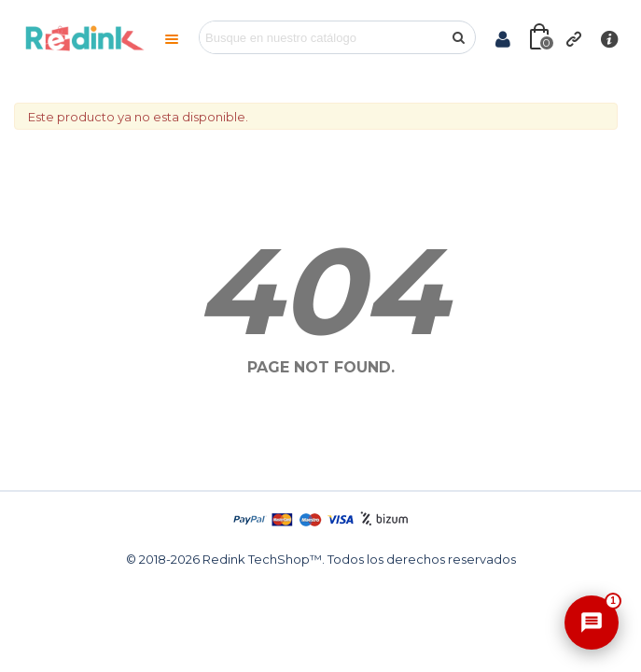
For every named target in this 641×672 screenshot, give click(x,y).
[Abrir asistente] (592, 623)
